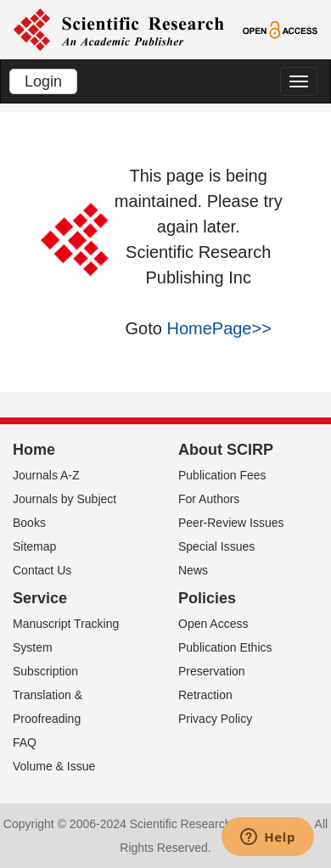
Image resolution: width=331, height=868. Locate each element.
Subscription (45, 671)
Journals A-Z (46, 475)
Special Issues (216, 546)
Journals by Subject (65, 499)
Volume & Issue (54, 766)
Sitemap (34, 546)
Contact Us (42, 570)
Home (34, 450)
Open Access (213, 624)
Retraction (205, 695)
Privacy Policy (215, 719)
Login (43, 81)
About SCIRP (226, 450)
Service (40, 598)
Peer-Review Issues (231, 523)
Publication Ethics (225, 647)
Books (29, 523)
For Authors (209, 499)
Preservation (212, 671)
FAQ (25, 742)
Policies (207, 598)
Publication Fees (222, 475)
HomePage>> (219, 328)
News (193, 570)
